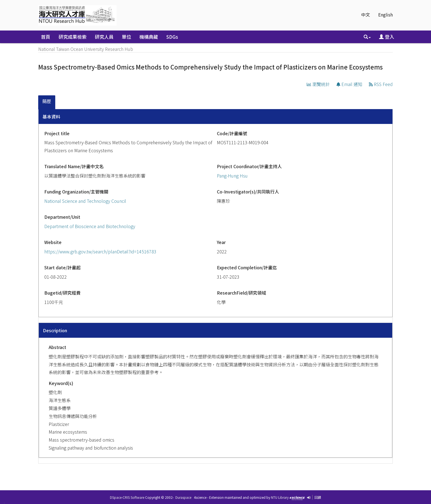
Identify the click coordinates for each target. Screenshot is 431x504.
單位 (126, 37)
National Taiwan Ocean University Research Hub (86, 49)
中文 (366, 15)
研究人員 (104, 37)
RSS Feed (381, 84)
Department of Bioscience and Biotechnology (90, 226)
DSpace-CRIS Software (127, 497)
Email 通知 (349, 84)
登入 (387, 37)
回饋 (318, 497)
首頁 (46, 37)
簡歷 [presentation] (47, 101)
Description (55, 330)
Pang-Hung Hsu (232, 176)
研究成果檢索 (73, 37)
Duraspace (183, 497)
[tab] (47, 102)
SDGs (172, 37)
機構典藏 (149, 37)
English (386, 15)
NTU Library (280, 497)
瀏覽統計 (318, 84)
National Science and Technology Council (85, 201)
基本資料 (51, 117)
